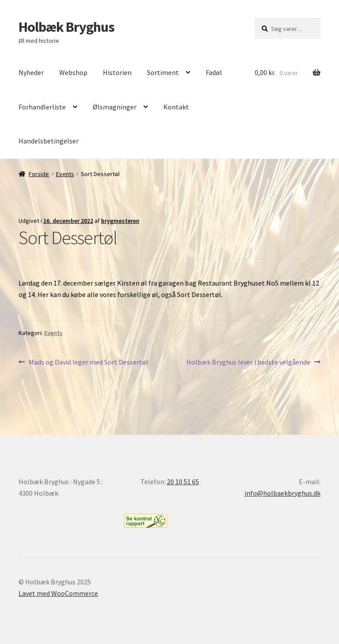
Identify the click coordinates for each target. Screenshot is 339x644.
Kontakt (176, 107)
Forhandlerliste (42, 107)
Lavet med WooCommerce (58, 593)
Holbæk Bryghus (66, 27)
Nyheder (31, 72)
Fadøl (214, 72)
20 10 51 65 (183, 482)
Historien (117, 72)
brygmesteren (120, 221)
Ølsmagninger (115, 107)
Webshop (73, 72)
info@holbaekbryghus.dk (282, 493)
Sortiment (163, 72)
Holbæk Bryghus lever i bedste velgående (248, 362)
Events (65, 174)
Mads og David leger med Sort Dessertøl (88, 362)
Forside (39, 174)
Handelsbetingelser (49, 141)
